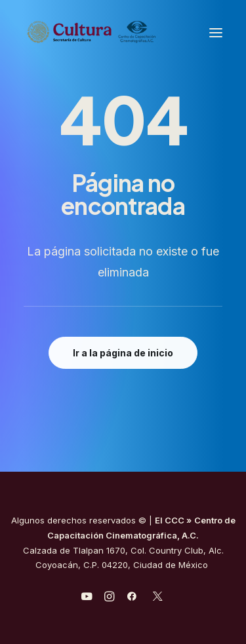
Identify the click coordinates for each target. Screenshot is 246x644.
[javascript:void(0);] (109, 598)
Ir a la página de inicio (123, 353)
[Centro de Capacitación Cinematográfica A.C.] (123, 32)
